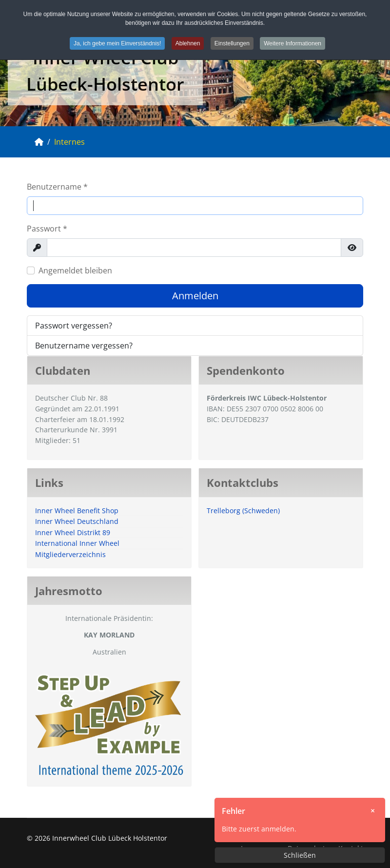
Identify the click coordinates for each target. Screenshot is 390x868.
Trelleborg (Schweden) (243, 511)
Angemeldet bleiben (75, 270)
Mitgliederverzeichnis (70, 554)
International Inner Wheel (77, 543)
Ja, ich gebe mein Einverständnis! (117, 43)
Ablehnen (188, 43)
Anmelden (195, 296)
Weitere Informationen (292, 43)
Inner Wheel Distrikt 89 (73, 532)
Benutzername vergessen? (84, 346)
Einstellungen (232, 43)
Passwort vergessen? (74, 326)
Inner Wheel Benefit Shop (77, 511)
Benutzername (57, 187)
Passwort (47, 229)
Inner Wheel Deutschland (77, 521)
